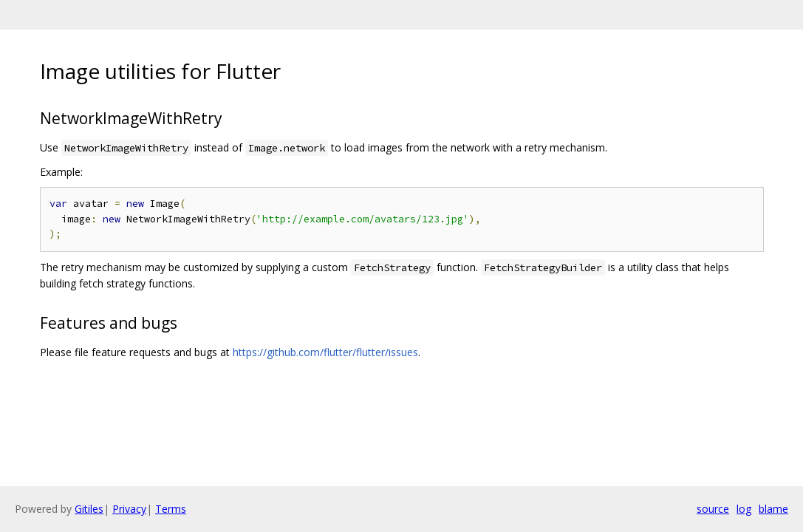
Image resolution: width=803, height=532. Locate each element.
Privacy (129, 509)
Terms (171, 509)
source (713, 509)
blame (773, 509)
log (744, 509)
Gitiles (89, 509)
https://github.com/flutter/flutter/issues (325, 352)
